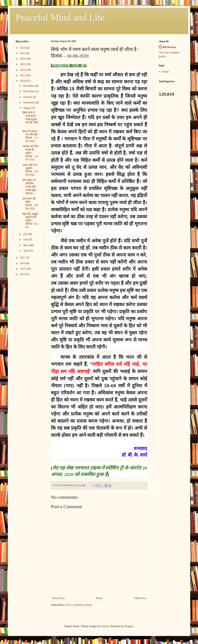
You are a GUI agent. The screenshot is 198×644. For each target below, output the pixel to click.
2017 (23, 258)
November (29, 91)
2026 (23, 48)
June (26, 240)
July (26, 234)
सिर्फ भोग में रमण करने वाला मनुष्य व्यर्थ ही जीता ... (30, 119)
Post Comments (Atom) (79, 605)
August (27, 108)
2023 (23, 64)
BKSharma (169, 47)
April (26, 251)
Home (100, 598)
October (28, 97)
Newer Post (58, 598)
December (29, 86)
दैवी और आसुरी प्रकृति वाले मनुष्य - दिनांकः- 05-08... (30, 221)
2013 (23, 274)
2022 (23, 70)
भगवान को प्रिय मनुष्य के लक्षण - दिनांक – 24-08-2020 (31, 153)
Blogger (129, 626)
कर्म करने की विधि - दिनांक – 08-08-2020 (31, 204)
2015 (23, 269)
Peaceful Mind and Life (60, 18)
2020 (23, 81)
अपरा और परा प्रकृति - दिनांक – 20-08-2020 (31, 170)
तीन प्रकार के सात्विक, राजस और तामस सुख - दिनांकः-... (30, 187)
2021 (23, 75)
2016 (23, 263)
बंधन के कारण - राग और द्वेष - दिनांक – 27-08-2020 (31, 136)
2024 (23, 59)
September (29, 102)
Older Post (140, 598)
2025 (23, 53)
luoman (105, 626)
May (26, 245)
